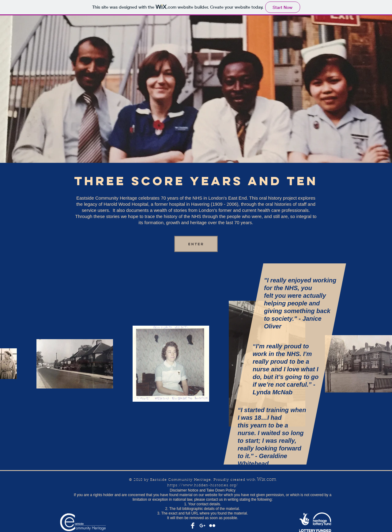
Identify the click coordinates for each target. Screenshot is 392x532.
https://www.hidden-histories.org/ (203, 485)
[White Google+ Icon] (202, 526)
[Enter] (196, 244)
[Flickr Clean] (212, 526)
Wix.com (267, 480)
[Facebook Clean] (193, 526)
